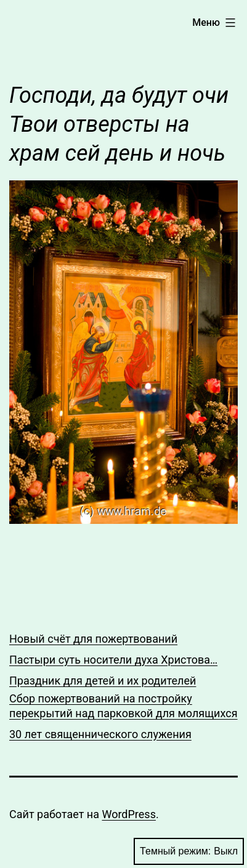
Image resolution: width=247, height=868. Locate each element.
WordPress (128, 814)
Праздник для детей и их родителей (103, 681)
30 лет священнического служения (100, 734)
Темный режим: (189, 851)
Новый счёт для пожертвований (93, 639)
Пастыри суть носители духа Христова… (113, 660)
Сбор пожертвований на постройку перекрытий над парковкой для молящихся (124, 705)
